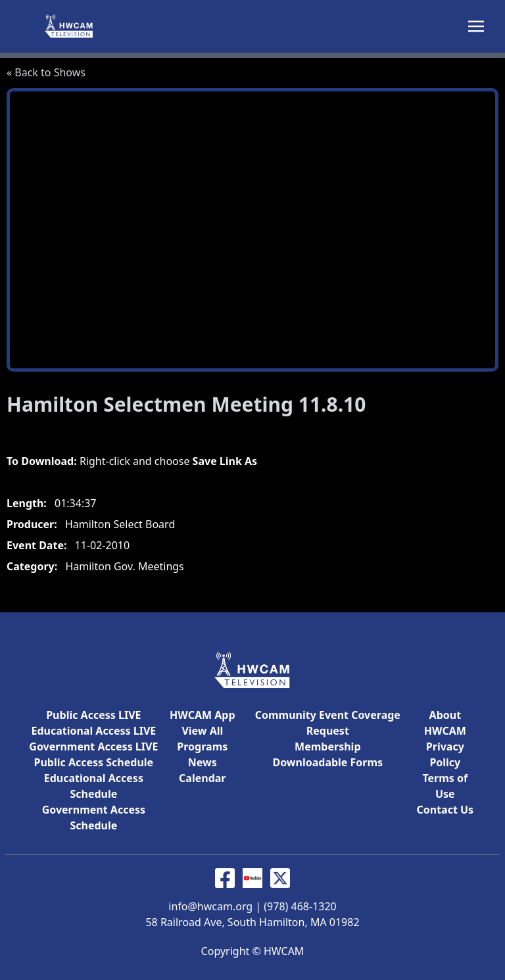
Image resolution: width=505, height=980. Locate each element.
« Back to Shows (46, 72)
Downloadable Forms (327, 762)
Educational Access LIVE (93, 731)
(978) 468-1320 (300, 906)
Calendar (202, 778)
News (203, 762)
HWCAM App (202, 715)
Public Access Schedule (94, 762)
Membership (327, 747)
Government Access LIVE (93, 747)
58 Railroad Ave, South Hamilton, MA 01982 (252, 922)
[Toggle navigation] (476, 25)
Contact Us (445, 810)
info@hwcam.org (210, 906)
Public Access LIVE (93, 715)
